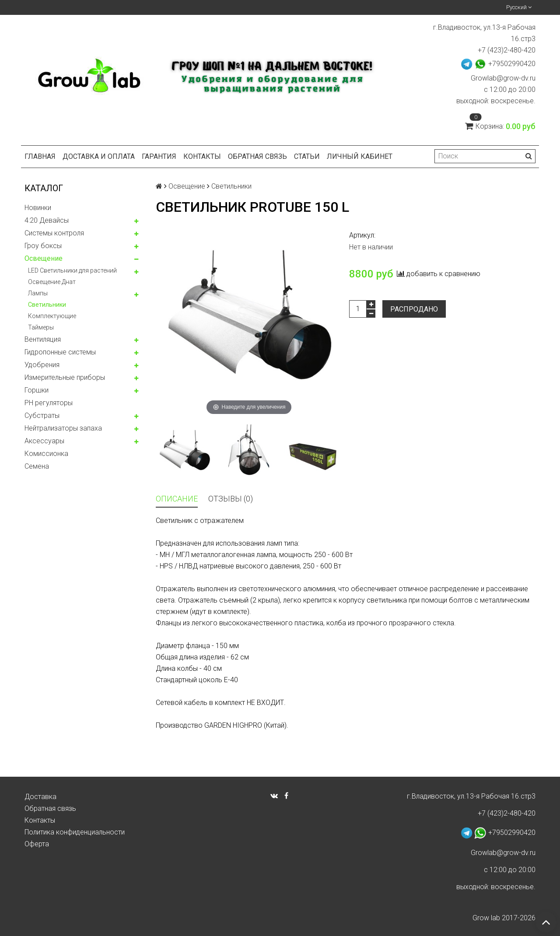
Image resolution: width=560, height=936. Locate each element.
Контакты (202, 156)
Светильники (47, 305)
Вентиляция (43, 339)
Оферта (37, 844)
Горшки (37, 390)
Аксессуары (44, 441)
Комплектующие (52, 316)
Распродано (414, 309)
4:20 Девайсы (47, 220)
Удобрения (42, 365)
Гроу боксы (43, 246)
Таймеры (41, 327)
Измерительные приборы (65, 377)
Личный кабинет (360, 156)
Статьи (307, 156)
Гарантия (159, 156)
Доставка (40, 797)
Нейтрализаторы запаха (63, 428)
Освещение (44, 258)
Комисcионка (46, 454)
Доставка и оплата (99, 156)
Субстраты (42, 415)
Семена (37, 466)
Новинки (38, 208)
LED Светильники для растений (72, 270)
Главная (40, 156)
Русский (519, 7)
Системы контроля (54, 233)
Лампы (38, 293)
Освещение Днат (52, 282)
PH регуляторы (49, 403)
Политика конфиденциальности (75, 832)
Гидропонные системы (60, 352)
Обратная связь (257, 156)
